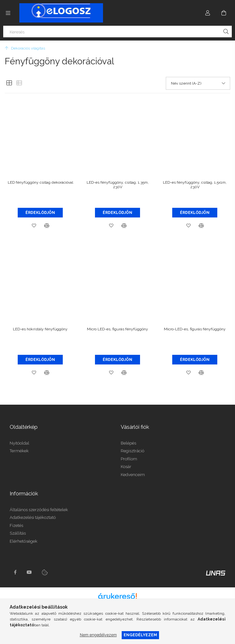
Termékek (19, 451)
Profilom (129, 459)
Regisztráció (132, 451)
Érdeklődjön (40, 213)
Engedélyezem (140, 635)
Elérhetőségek (23, 541)
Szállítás (18, 533)
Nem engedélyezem (98, 635)
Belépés (128, 443)
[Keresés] (117, 32)
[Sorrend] (198, 83)
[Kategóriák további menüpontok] (8, 13)
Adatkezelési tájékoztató (33, 517)
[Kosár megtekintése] (224, 13)
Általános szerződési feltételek (39, 510)
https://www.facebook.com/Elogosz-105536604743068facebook (15, 572)
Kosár (126, 467)
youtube (29, 572)
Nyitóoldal (19, 443)
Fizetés (16, 525)
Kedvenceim (133, 475)
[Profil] (208, 13)
